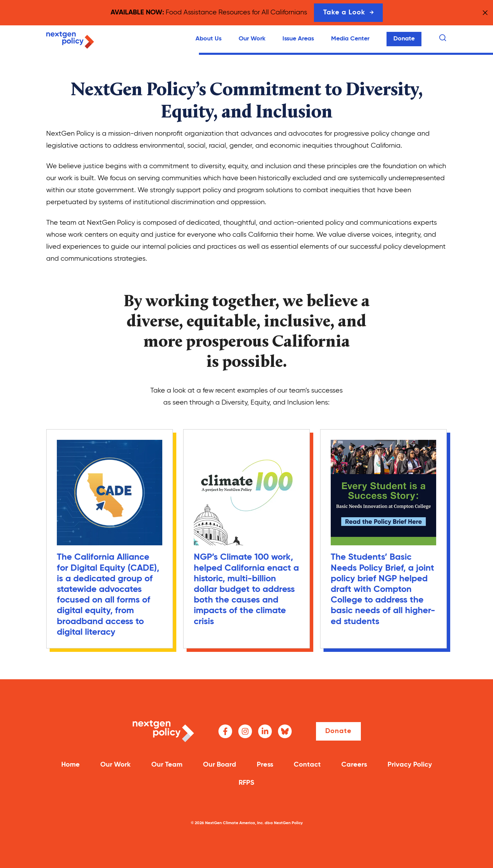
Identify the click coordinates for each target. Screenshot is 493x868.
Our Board (220, 765)
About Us (208, 39)
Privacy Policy (410, 765)
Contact (307, 765)
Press (265, 765)
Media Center (350, 39)
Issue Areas (298, 39)
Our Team (167, 765)
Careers (354, 765)
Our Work (252, 39)
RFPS (246, 783)
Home (71, 765)
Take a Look (348, 13)
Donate (404, 39)
